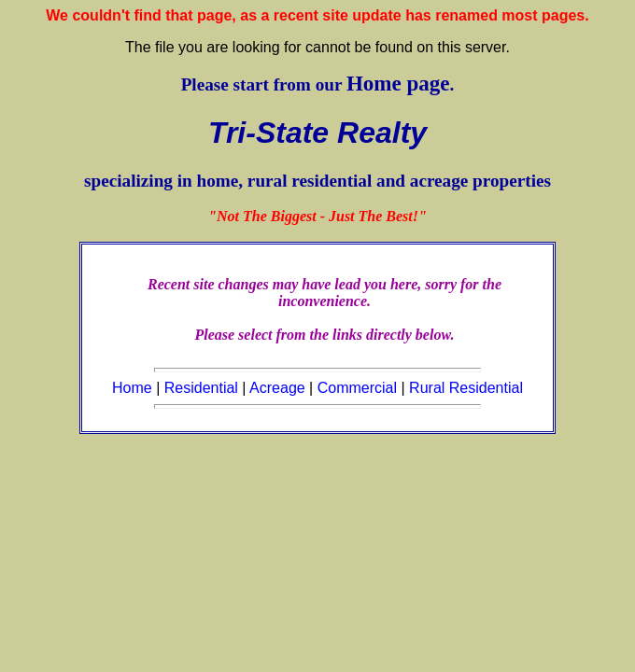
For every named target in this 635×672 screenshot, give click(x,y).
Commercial (357, 388)
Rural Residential (466, 388)
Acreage (277, 388)
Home (132, 388)
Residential (201, 388)
